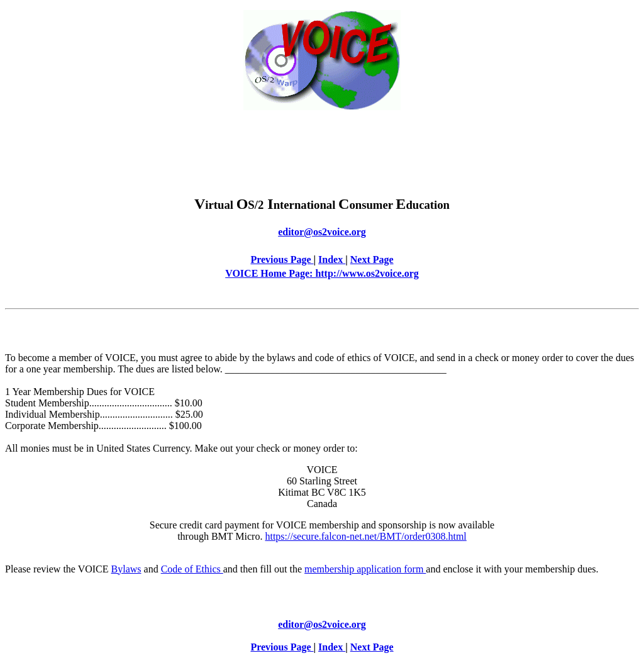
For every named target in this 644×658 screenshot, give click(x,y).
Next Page (372, 259)
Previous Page (282, 259)
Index (332, 259)
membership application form (365, 569)
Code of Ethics (192, 569)
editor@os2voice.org (322, 232)
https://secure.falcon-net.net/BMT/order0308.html (365, 536)
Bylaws (126, 569)
